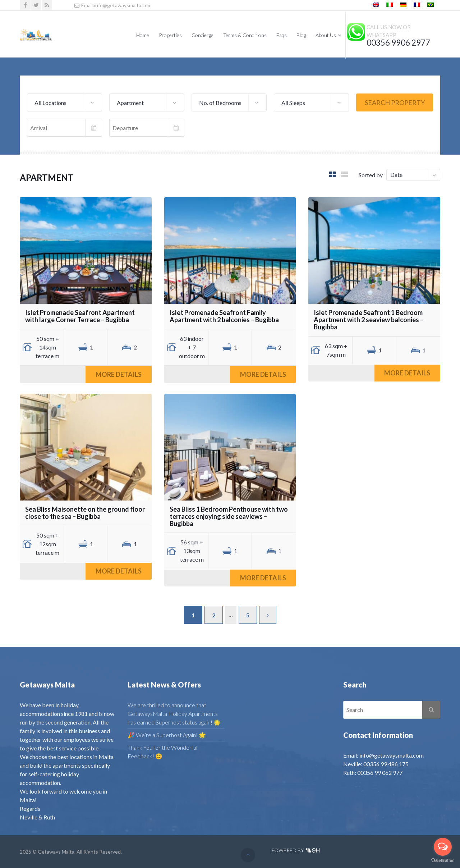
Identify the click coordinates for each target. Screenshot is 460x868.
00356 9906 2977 (398, 43)
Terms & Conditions (245, 35)
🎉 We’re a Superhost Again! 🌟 (167, 735)
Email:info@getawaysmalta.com (113, 5)
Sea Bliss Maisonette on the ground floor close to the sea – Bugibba (85, 513)
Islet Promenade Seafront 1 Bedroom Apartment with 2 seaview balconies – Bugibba (369, 320)
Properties (170, 35)
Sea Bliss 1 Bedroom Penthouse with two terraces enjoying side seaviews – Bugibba (229, 516)
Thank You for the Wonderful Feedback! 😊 (162, 752)
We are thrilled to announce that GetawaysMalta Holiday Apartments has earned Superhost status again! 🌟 (174, 714)
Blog (301, 35)
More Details (119, 374)
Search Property (395, 102)
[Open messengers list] (443, 847)
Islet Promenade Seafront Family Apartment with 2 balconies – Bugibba (224, 316)
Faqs (282, 35)
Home (143, 35)
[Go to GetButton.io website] (443, 861)
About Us (326, 35)
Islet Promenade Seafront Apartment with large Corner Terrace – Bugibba (80, 316)
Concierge (203, 35)
